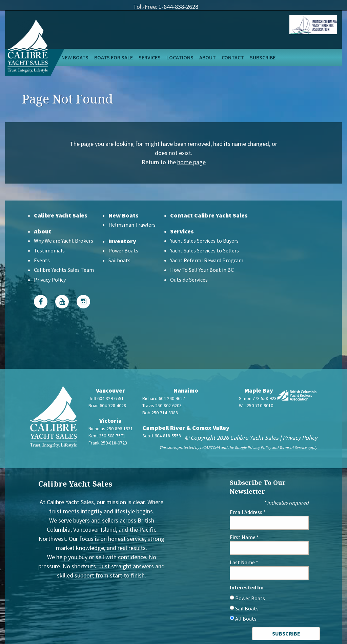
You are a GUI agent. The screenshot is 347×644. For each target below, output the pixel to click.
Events (42, 260)
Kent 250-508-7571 (107, 436)
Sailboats (119, 260)
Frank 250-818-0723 (108, 443)
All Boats (246, 619)
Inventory (122, 241)
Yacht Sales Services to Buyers (204, 241)
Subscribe (263, 57)
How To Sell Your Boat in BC (202, 270)
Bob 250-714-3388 (160, 413)
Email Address (248, 512)
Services (150, 57)
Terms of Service (293, 447)
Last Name (244, 562)
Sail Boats (247, 608)
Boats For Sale (114, 57)
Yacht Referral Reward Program (207, 260)
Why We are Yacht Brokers (64, 241)
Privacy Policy (50, 280)
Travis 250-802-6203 (162, 405)
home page (191, 162)
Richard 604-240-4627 (164, 398)
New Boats (75, 57)
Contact (233, 57)
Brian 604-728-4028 (107, 405)
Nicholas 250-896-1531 (111, 429)
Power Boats (123, 250)
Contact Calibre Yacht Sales (209, 215)
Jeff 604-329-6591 (106, 398)
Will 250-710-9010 (256, 405)
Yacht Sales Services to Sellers (205, 250)
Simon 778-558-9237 (259, 398)
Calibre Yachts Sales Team (64, 270)
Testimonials (49, 250)
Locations (180, 57)
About (208, 57)
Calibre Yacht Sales (61, 215)
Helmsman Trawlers (132, 225)
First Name (244, 537)
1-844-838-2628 (178, 7)
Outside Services (189, 280)
